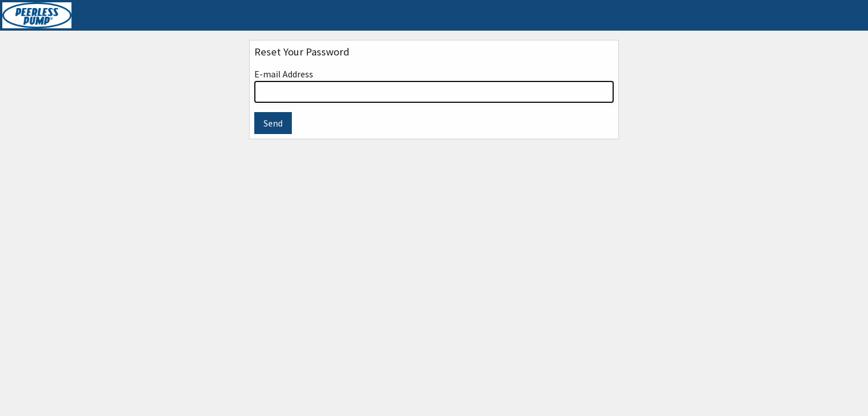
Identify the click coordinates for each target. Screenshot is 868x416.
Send (273, 123)
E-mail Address (434, 85)
